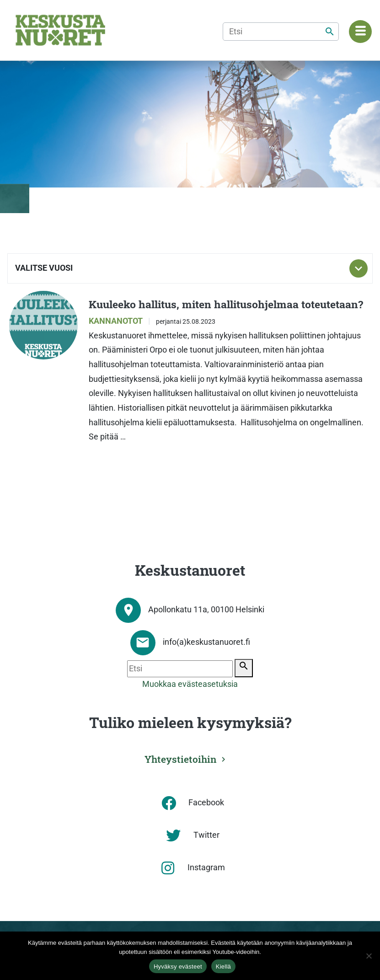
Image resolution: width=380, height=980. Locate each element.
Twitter (206, 835)
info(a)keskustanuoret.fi (206, 642)
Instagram (206, 868)
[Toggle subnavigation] (359, 268)
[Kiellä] (369, 956)
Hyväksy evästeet (178, 967)
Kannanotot (117, 321)
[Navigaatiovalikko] (360, 32)
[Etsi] (281, 32)
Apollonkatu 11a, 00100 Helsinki (206, 610)
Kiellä (223, 967)
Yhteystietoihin (181, 759)
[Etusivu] (60, 30)
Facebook (206, 803)
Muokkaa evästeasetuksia (190, 684)
